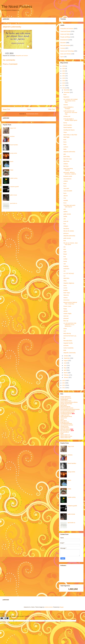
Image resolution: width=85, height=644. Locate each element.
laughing (66, 266)
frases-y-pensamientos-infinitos (69, 402)
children (66, 164)
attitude (66, 311)
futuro (65, 285)
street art (66, 316)
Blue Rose (66, 161)
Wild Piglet (66, 137)
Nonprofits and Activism (22, 56)
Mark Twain (67, 293)
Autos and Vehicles (66, 54)
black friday (67, 156)
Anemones (66, 300)
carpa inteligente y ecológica (69, 108)
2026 (64, 66)
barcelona (66, 229)
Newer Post (6, 109)
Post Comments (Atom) (32, 114)
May (65, 368)
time (65, 241)
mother (65, 259)
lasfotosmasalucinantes (67, 408)
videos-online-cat (65, 435)
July (65, 363)
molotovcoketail (49, 607)
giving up (66, 233)
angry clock (13, 128)
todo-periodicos (65, 432)
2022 (64, 73)
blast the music (68, 159)
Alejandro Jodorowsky (70, 353)
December (67, 90)
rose (65, 198)
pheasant (66, 318)
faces (65, 95)
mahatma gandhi (14, 187)
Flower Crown (67, 306)
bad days (66, 166)
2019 (64, 81)
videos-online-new (65, 438)
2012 (64, 388)
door (65, 249)
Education (63, 43)
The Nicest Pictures (17, 7)
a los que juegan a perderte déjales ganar (70, 120)
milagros (66, 226)
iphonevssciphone (65, 407)
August (66, 361)
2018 (64, 83)
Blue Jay (66, 321)
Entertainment (64, 40)
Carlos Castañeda (68, 348)
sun (65, 276)
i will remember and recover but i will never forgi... (70, 112)
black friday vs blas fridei (70, 135)
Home (29, 109)
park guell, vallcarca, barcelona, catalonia (70, 173)
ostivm (62, 419)
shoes (65, 329)
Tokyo (65, 132)
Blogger (62, 607)
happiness (66, 97)
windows (12, 136)
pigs (65, 154)
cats (65, 209)
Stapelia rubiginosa (69, 283)
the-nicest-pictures (65, 431)
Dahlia (65, 216)
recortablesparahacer (66, 423)
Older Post (51, 109)
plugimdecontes (65, 422)
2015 (64, 381)
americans (66, 269)
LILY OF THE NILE (69, 273)
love (65, 257)
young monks (14, 153)
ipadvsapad (64, 405)
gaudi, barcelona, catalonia (68, 169)
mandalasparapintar (66, 414)
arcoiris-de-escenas (66, 398)
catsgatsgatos (64, 399)
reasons (66, 105)
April (65, 370)
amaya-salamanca (65, 397)
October (66, 356)
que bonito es (14, 203)
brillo (65, 350)
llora (65, 224)
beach (12, 161)
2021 (64, 76)
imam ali (66, 221)
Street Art (66, 295)
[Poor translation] (6, 618)
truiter (62, 433)
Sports (62, 57)
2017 (64, 85)
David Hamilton (14, 145)
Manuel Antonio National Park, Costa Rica (70, 303)
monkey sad (67, 116)
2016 (64, 88)
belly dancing (67, 333)
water (65, 252)
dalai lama (66, 278)
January (66, 377)
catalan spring (14, 178)
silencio (66, 196)
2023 (64, 71)
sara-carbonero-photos (67, 425)
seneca (65, 298)
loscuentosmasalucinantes (68, 411)
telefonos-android (65, 429)
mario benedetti (68, 191)
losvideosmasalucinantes (67, 412)
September (67, 358)
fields (65, 149)
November (67, 92)
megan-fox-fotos (65, 415)
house (65, 261)
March (66, 373)
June (65, 365)
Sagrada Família (68, 343)
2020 (64, 78)
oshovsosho (64, 418)
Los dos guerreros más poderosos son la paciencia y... (70, 325)
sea (65, 247)
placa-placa (64, 421)
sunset (65, 288)
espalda (66, 200)
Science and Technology (67, 51)
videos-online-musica (66, 436)
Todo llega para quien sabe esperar (69, 206)
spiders (65, 212)
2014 (64, 383)
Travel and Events (65, 31)
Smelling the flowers (69, 130)
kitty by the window (69, 231)
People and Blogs (65, 37)
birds (65, 140)
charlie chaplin (67, 314)
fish (64, 338)
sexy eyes (66, 188)
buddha (66, 290)
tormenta (66, 345)
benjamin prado (68, 176)
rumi (65, 331)
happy (12, 170)
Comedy (63, 48)
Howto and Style (65, 34)
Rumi (65, 203)
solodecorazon (64, 426)
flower (65, 254)
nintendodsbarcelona (66, 416)
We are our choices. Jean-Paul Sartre (71, 244)
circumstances (67, 179)
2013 (64, 385)
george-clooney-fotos (66, 404)
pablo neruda (13, 195)
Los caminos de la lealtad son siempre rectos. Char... (70, 101)
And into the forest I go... (70, 336)
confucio (66, 147)
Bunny (65, 123)
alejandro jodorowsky (69, 152)
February (66, 375)
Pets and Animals (65, 45)
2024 (64, 69)
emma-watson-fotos (66, 401)
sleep (65, 281)
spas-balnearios (65, 428)
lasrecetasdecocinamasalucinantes (70, 409)
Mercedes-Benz (68, 341)
